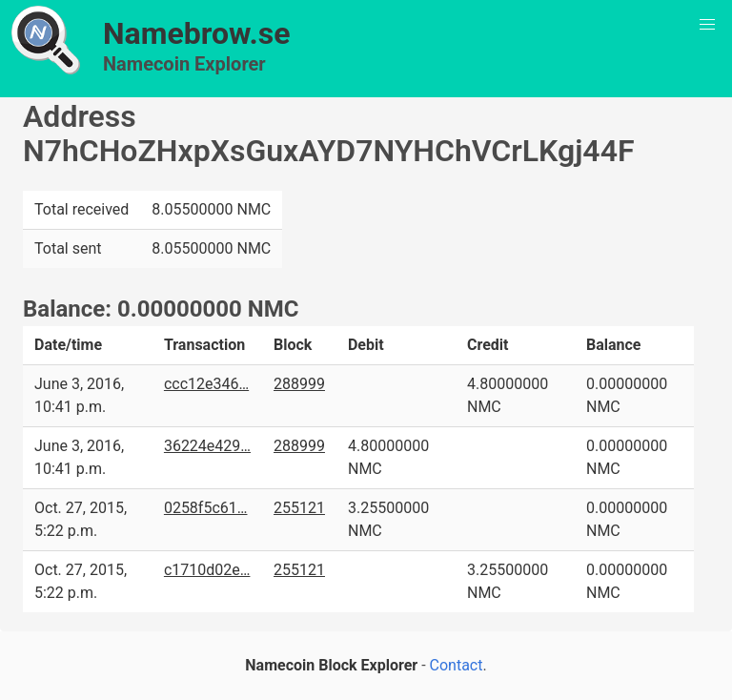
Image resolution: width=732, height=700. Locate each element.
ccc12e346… (206, 384)
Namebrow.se (197, 33)
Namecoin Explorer (184, 64)
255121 (299, 508)
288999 (299, 384)
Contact (457, 665)
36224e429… (207, 446)
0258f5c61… (206, 508)
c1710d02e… (207, 570)
